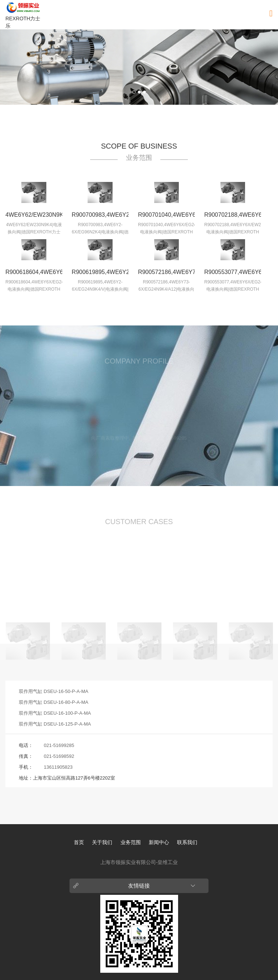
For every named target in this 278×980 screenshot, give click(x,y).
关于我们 (102, 842)
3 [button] (144, 92)
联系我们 (187, 842)
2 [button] (139, 92)
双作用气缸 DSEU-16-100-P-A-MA (55, 713)
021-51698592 (59, 756)
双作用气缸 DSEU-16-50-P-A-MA (54, 691)
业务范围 (131, 842)
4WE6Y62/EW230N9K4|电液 (34, 216)
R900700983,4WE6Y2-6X (100, 216)
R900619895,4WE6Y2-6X (100, 274)
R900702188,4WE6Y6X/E (233, 215)
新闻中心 (159, 842)
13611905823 (58, 767)
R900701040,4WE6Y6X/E (166, 215)
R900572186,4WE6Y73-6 (166, 274)
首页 (79, 842)
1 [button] (134, 92)
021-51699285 (59, 745)
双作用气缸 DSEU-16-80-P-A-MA (54, 702)
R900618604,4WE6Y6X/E (34, 272)
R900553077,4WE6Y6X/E (233, 272)
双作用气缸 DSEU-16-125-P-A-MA (55, 724)
